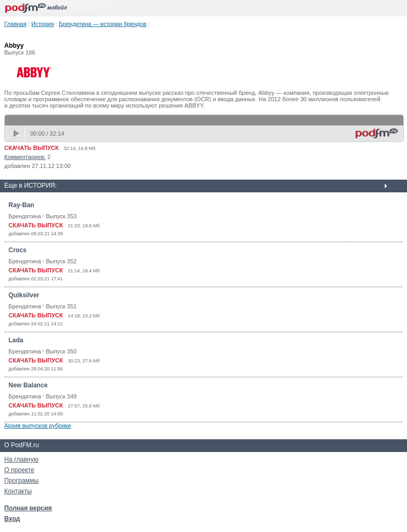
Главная (15, 24)
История (43, 24)
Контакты (18, 491)
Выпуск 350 (61, 351)
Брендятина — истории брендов (103, 24)
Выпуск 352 (61, 261)
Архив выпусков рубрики (38, 425)
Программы (21, 481)
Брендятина (25, 216)
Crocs (17, 250)
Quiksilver (24, 295)
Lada (16, 340)
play (17, 134)
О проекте (19, 470)
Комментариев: (25, 157)
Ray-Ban (21, 205)
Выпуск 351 (61, 306)
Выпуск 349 (61, 396)
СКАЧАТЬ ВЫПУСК (32, 148)
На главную (21, 459)
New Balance (28, 385)
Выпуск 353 (61, 216)
